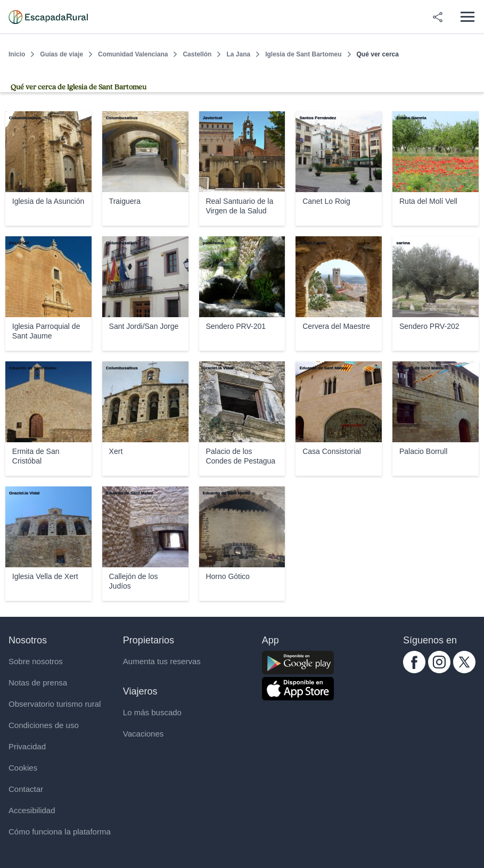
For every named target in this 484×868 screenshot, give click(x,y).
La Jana (238, 54)
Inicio (17, 54)
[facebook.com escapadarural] (414, 670)
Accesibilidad (32, 810)
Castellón (197, 54)
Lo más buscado (152, 712)
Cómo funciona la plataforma (60, 832)
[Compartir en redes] (438, 17)
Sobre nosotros (36, 661)
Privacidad (27, 746)
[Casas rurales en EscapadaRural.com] (48, 17)
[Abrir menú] (467, 17)
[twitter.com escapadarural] (464, 670)
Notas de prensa (38, 683)
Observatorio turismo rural (55, 704)
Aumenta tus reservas (162, 661)
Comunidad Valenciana (133, 54)
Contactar (26, 789)
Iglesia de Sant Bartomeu (303, 54)
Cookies (23, 768)
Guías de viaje (61, 54)
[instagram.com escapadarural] (439, 670)
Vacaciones (143, 734)
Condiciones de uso (44, 725)
